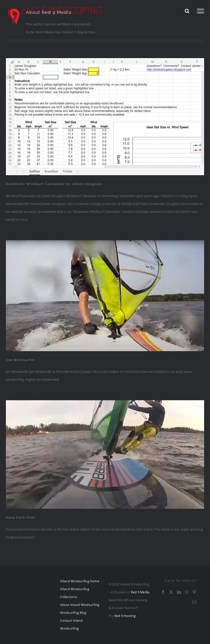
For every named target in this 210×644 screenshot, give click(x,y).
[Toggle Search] (187, 11)
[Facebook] (163, 592)
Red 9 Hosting (125, 616)
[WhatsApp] (187, 592)
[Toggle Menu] (201, 11)
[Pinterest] (194, 592)
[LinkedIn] (179, 592)
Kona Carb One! (21, 517)
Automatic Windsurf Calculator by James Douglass (54, 184)
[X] (171, 592)
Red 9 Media (140, 592)
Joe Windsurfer (20, 360)
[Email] (194, 602)
